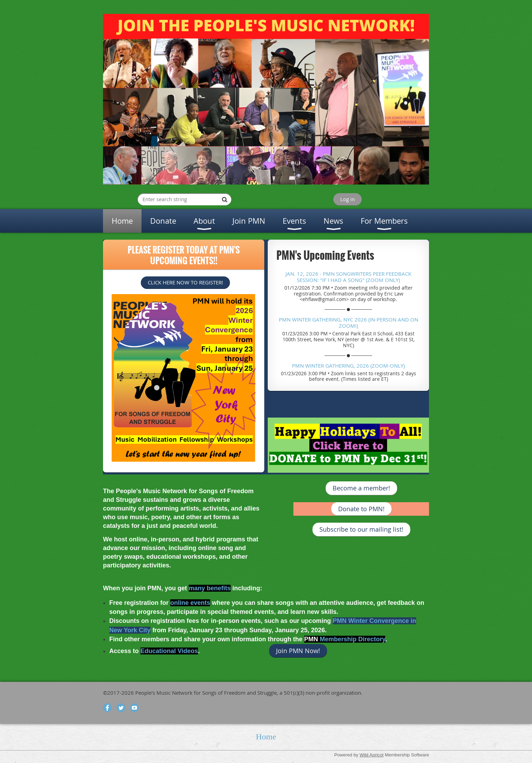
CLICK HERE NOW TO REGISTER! (185, 282)
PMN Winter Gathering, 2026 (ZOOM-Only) (348, 366)
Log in (347, 199)
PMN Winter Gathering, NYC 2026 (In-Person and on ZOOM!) (349, 323)
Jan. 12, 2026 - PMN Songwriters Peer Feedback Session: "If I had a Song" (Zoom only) (348, 277)
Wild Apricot (372, 755)
